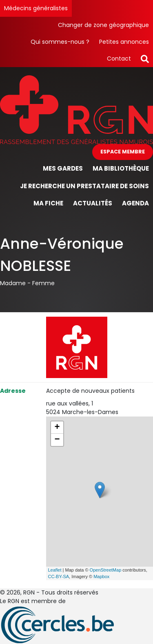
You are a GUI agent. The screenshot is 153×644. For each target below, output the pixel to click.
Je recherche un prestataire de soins (84, 186)
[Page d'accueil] (76, 109)
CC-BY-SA (59, 576)
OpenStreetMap (106, 570)
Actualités (93, 203)
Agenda (135, 203)
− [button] (57, 440)
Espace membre (123, 152)
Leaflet (55, 570)
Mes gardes (63, 168)
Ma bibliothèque (121, 168)
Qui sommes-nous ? (60, 42)
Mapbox (101, 576)
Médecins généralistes (36, 8)
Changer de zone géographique (103, 25)
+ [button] (57, 428)
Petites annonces (124, 42)
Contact (119, 59)
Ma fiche (48, 203)
